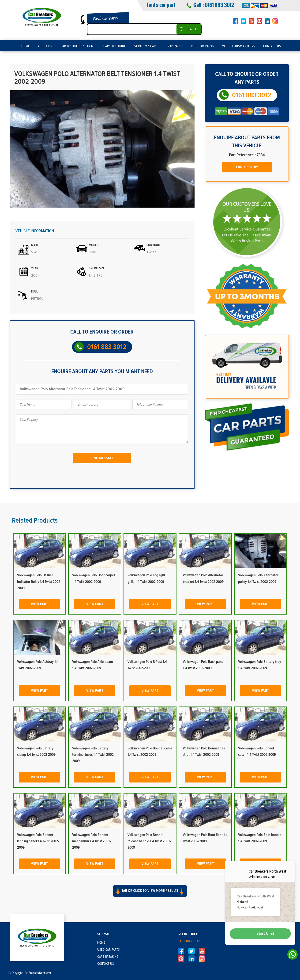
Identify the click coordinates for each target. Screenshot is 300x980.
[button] (150, 895)
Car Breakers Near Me (78, 46)
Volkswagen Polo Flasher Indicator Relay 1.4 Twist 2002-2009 (39, 581)
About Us (45, 46)
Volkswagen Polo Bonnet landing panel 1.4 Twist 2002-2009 (38, 841)
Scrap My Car (145, 46)
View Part (39, 604)
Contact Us (272, 46)
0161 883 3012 (219, 5)
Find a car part (161, 5)
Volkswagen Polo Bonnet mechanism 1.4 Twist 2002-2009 (92, 841)
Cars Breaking (115, 46)
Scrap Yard (173, 46)
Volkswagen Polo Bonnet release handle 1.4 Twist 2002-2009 (149, 841)
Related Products (35, 520)
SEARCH (192, 29)
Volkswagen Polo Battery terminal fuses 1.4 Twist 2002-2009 (93, 755)
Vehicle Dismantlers (239, 46)
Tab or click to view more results (150, 891)
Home (26, 46)
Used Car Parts (202, 46)
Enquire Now (247, 167)
